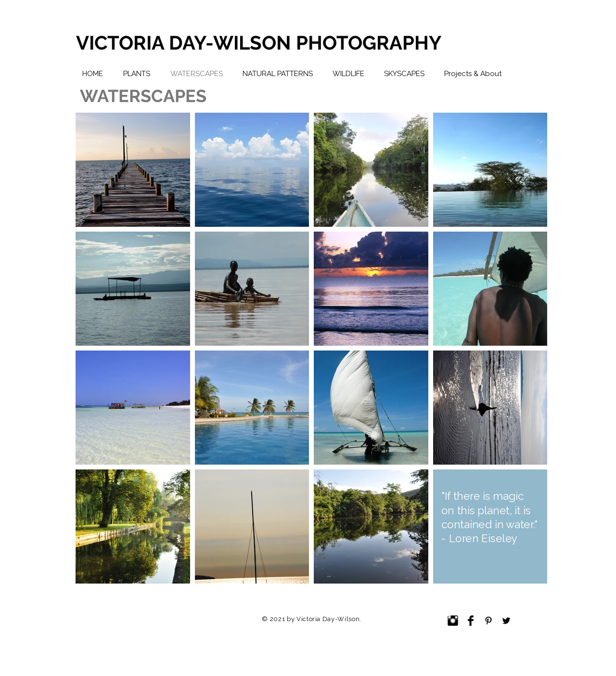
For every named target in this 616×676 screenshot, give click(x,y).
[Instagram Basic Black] (453, 621)
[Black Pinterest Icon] (488, 621)
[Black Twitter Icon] (506, 621)
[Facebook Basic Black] (471, 621)
